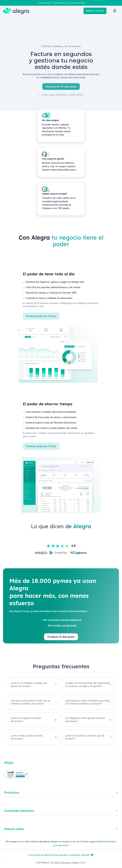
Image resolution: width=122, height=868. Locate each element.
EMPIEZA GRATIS (93, 11)
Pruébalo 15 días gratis (61, 637)
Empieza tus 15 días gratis (61, 87)
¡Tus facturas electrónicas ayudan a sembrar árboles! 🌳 (61, 855)
